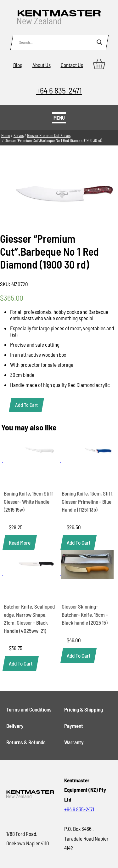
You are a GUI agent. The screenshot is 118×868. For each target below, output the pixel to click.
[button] (79, 543)
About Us (42, 65)
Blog (18, 65)
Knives (19, 135)
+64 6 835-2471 (59, 90)
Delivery (15, 726)
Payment (74, 726)
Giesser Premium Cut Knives (49, 135)
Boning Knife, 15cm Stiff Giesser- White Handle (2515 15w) (28, 501)
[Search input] (56, 42)
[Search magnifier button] (99, 42)
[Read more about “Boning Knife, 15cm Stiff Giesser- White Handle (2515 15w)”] (20, 543)
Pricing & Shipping (84, 709)
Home (6, 135)
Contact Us (72, 65)
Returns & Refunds (26, 742)
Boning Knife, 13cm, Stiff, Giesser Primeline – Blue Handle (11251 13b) (88, 501)
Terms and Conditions (29, 709)
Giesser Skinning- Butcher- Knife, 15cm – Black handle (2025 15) (85, 614)
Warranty (74, 742)
